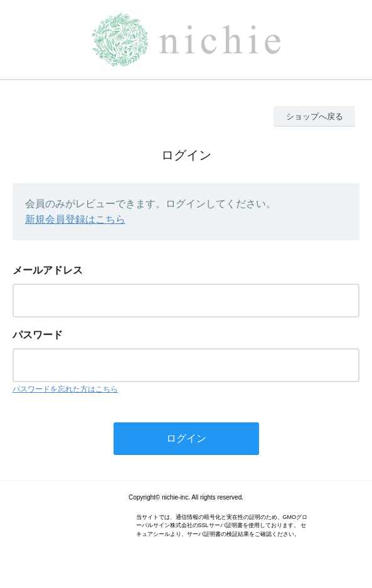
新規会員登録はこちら (75, 219)
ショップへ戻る (315, 116)
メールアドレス (48, 270)
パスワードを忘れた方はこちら (65, 389)
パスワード (38, 335)
